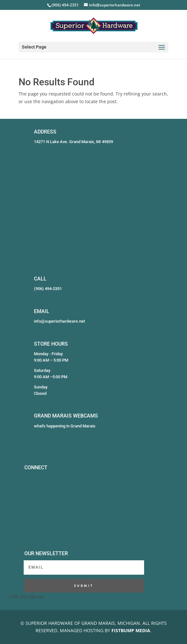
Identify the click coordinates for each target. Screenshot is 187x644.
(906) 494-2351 (48, 289)
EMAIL (42, 311)
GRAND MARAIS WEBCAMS (66, 416)
